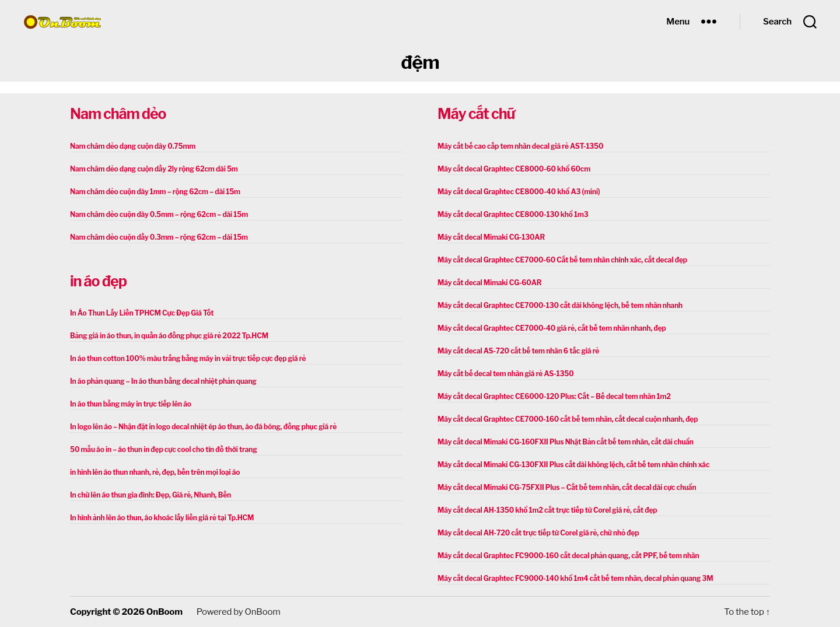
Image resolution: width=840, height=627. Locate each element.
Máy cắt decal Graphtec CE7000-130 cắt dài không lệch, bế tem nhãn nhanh (560, 305)
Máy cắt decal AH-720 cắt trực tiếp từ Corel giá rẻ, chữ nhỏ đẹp (538, 533)
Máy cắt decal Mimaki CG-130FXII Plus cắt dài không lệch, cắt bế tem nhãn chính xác (573, 465)
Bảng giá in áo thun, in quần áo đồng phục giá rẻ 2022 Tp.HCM (169, 336)
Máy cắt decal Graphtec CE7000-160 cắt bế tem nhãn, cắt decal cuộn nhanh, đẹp (568, 419)
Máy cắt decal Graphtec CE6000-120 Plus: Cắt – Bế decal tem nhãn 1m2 (554, 396)
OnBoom (164, 612)
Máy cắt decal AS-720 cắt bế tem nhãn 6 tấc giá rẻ (518, 351)
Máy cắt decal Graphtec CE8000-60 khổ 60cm (514, 169)
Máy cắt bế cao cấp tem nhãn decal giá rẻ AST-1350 (520, 146)
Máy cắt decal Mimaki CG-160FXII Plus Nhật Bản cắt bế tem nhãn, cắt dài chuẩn (566, 442)
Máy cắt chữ (476, 114)
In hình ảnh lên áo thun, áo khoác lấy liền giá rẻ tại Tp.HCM (162, 518)
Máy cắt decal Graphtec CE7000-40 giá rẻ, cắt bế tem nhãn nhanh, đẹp (552, 328)
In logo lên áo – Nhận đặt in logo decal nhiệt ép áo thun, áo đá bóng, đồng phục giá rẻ (203, 427)
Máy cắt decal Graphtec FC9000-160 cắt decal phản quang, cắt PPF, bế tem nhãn (568, 556)
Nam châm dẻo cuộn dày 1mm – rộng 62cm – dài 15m (155, 192)
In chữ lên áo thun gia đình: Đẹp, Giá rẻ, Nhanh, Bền (150, 495)
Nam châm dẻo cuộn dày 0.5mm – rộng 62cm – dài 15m (159, 214)
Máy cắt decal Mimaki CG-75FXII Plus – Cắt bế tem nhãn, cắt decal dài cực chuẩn (567, 487)
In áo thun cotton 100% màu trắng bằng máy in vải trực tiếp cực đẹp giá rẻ (188, 358)
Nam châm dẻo (118, 114)
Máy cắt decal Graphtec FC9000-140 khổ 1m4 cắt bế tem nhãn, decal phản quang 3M (575, 578)
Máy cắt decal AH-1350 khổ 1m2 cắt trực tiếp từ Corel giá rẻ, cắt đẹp (547, 510)
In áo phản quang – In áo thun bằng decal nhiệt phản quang (163, 381)
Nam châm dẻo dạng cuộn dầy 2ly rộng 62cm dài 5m (154, 169)
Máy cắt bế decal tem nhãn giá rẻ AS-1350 (505, 374)
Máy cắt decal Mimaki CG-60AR (489, 283)
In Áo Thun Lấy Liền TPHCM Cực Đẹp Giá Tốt (142, 313)
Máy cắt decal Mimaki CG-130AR (491, 237)
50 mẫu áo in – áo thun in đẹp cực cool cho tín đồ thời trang (164, 449)
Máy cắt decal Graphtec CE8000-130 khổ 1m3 (513, 214)
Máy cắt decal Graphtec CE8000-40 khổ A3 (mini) (519, 192)
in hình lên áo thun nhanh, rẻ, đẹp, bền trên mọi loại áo (155, 472)
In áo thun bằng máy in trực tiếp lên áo (131, 404)
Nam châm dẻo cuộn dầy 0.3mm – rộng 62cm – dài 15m (159, 237)
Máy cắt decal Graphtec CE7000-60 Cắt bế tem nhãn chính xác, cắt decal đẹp (562, 260)
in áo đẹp (98, 281)
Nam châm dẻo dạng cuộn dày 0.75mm (133, 146)
